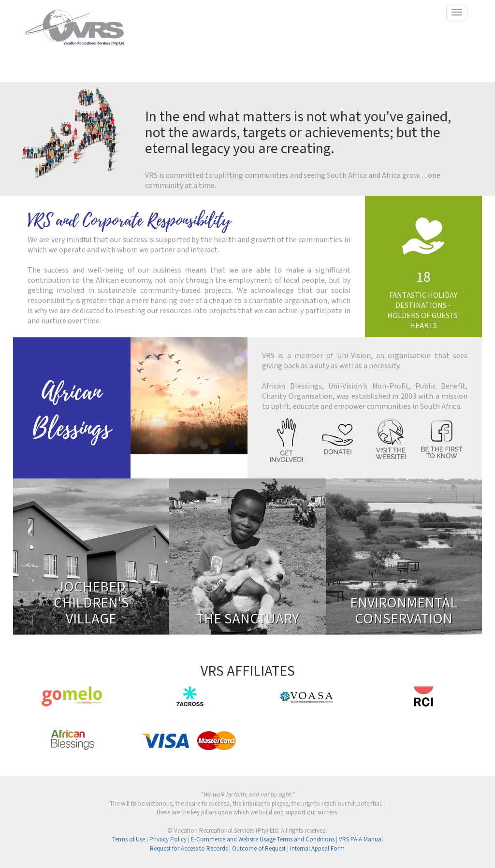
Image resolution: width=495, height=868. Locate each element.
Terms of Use (129, 840)
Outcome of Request (259, 849)
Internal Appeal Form (317, 849)
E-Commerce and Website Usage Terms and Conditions (263, 840)
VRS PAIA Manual (361, 840)
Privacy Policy (168, 840)
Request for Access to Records (189, 849)
